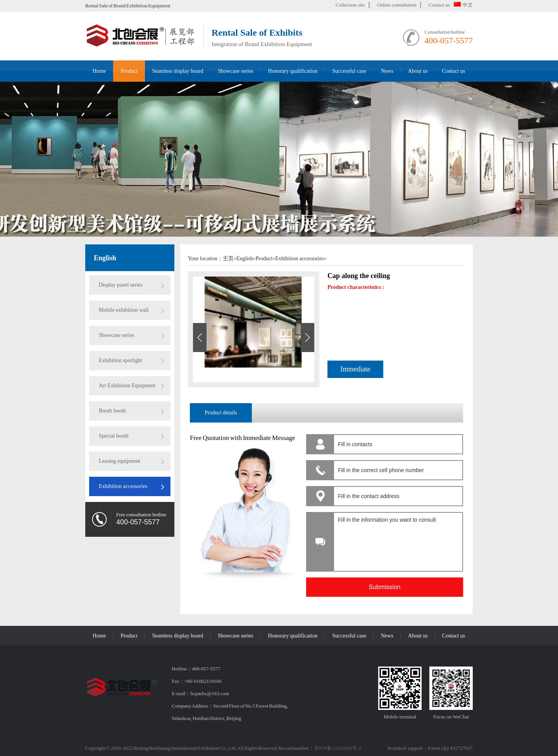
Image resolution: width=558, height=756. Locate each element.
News (387, 71)
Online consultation (397, 5)
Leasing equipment (120, 461)
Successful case (349, 71)
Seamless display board (178, 71)
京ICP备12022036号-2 (338, 748)
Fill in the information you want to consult (397, 540)
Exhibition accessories (123, 486)
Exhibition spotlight (121, 360)
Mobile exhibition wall (124, 310)
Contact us (439, 5)
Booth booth (112, 411)
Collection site (350, 5)
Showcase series (235, 71)
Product (129, 71)
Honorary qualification (293, 71)
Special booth (114, 436)
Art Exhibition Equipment (127, 386)
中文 (463, 5)
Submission (385, 587)
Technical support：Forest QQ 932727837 (430, 748)
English (105, 258)
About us (418, 71)
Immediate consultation (355, 372)
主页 (228, 259)
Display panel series (121, 285)
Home (99, 71)
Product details (221, 413)
